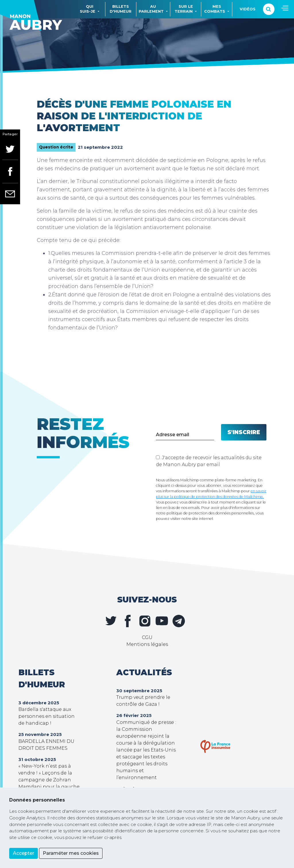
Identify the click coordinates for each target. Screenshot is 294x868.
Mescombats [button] (215, 9)
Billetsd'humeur (121, 9)
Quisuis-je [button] (88, 9)
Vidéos (248, 9)
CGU (147, 637)
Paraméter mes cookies (71, 853)
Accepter (24, 853)
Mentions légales (147, 644)
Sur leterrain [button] (184, 9)
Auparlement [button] (151, 9)
